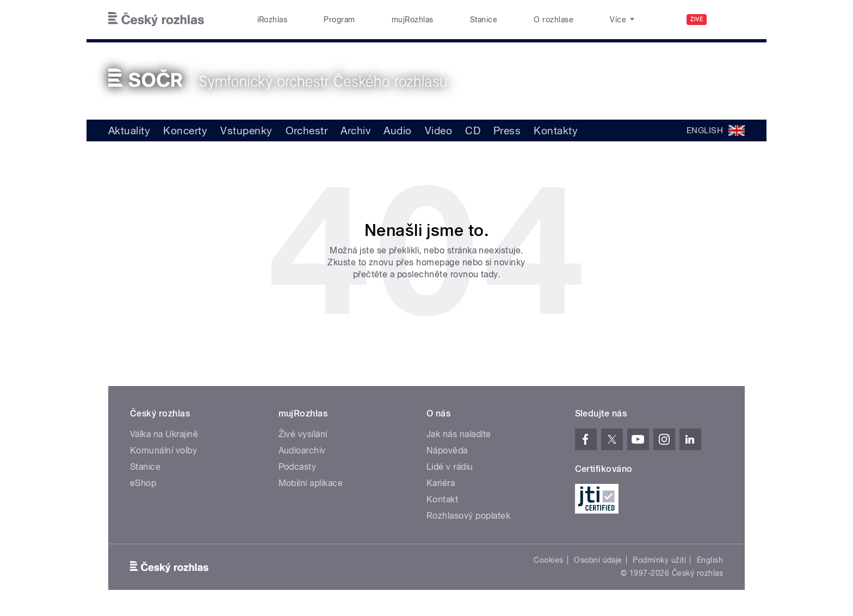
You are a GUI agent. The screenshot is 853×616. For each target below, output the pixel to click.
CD (473, 130)
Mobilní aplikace (311, 483)
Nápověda (447, 450)
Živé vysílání (303, 434)
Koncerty (185, 130)
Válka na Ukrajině (164, 434)
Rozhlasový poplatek (468, 516)
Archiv (356, 130)
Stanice (484, 20)
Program (339, 20)
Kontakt (442, 499)
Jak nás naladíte (459, 434)
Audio (397, 130)
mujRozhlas (413, 20)
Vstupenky (246, 130)
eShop (143, 483)
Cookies (548, 560)
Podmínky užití (659, 560)
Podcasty (298, 467)
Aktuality (129, 130)
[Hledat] (730, 20)
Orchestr (307, 130)
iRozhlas (273, 20)
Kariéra (441, 483)
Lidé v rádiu (450, 467)
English (710, 560)
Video (438, 130)
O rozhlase (554, 20)
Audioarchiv (302, 450)
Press (507, 130)
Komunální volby (163, 450)
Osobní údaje (598, 560)
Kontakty (556, 130)
